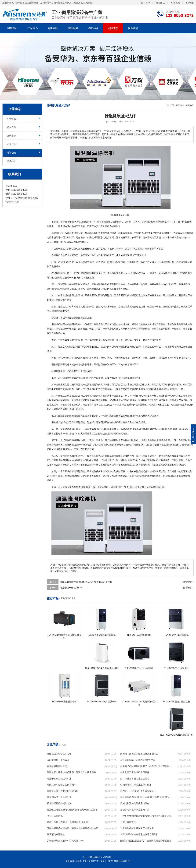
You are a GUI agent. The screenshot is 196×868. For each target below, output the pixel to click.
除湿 (65, 262)
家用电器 (179, 324)
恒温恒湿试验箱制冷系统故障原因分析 (139, 834)
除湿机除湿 (59, 324)
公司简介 (145, 3)
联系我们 (133, 28)
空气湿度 (60, 249)
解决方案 (53, 28)
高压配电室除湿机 (56, 834)
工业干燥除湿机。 (129, 822)
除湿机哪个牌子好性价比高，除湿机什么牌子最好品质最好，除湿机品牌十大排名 (73, 772)
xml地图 (190, 3)
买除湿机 (78, 385)
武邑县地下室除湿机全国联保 (135, 772)
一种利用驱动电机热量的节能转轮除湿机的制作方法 (146, 816)
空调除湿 (85, 273)
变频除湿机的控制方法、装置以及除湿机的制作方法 (73, 828)
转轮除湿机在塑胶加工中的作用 (136, 785)
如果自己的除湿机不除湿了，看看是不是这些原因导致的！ (146, 766)
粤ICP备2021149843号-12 (119, 861)
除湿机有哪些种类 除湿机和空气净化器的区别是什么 (86, 582)
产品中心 (33, 28)
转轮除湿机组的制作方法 (59, 803)
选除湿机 (80, 318)
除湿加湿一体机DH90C (72, 588)
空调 (89, 262)
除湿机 (140, 255)
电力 (179, 385)
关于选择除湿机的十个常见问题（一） (66, 841)
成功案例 (73, 28)
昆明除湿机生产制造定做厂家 (135, 810)
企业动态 (190, 105)
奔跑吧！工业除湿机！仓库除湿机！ (138, 791)
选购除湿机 (70, 416)
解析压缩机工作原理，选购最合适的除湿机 (68, 822)
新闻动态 (113, 28)
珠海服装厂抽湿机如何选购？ (62, 785)
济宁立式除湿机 (55, 816)
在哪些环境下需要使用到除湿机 (63, 791)
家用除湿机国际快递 (57, 766)
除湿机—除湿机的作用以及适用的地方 (139, 754)
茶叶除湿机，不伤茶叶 (58, 760)
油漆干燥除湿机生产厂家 (59, 779)
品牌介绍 (93, 28)
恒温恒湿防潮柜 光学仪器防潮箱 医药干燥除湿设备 (72, 810)
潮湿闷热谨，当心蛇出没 (59, 797)
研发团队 (160, 3)
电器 (138, 358)
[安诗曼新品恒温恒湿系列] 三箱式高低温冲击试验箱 (146, 841)
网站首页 (12, 28)
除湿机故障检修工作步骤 (59, 754)
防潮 (65, 318)
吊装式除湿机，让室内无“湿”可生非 (138, 760)
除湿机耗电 (106, 429)
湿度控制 (76, 440)
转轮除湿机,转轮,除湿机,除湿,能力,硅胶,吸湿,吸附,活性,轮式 (146, 797)
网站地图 (175, 3)
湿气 (183, 358)
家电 (150, 460)
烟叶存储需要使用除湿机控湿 (135, 779)
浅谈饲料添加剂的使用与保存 (135, 803)
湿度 (80, 340)
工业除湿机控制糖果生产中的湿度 (137, 828)
